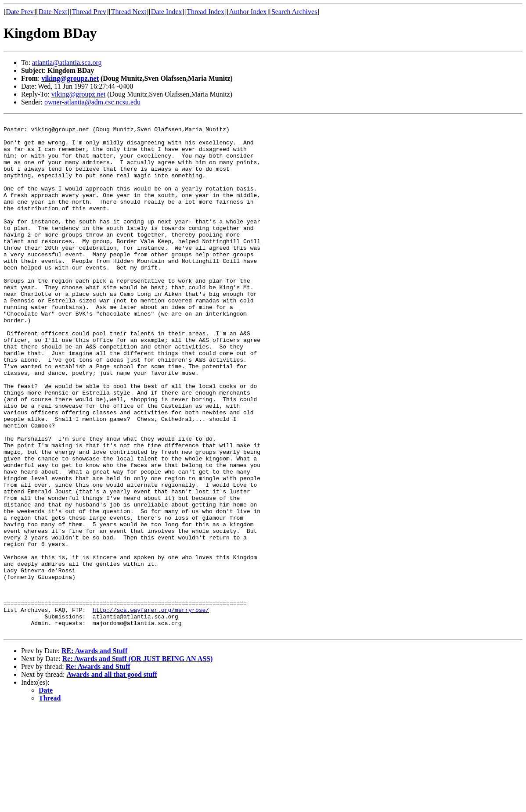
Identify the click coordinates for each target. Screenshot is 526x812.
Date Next (53, 12)
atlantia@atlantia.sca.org (67, 63)
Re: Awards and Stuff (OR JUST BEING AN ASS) (138, 761)
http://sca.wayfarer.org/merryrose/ (151, 708)
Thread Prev (89, 12)
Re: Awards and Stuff (98, 769)
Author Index (248, 12)
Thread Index (205, 12)
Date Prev (20, 12)
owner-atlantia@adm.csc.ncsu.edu (92, 102)
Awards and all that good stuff (112, 777)
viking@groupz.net (70, 78)
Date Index (167, 12)
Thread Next (129, 12)
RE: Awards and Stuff (94, 753)
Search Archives (294, 12)
